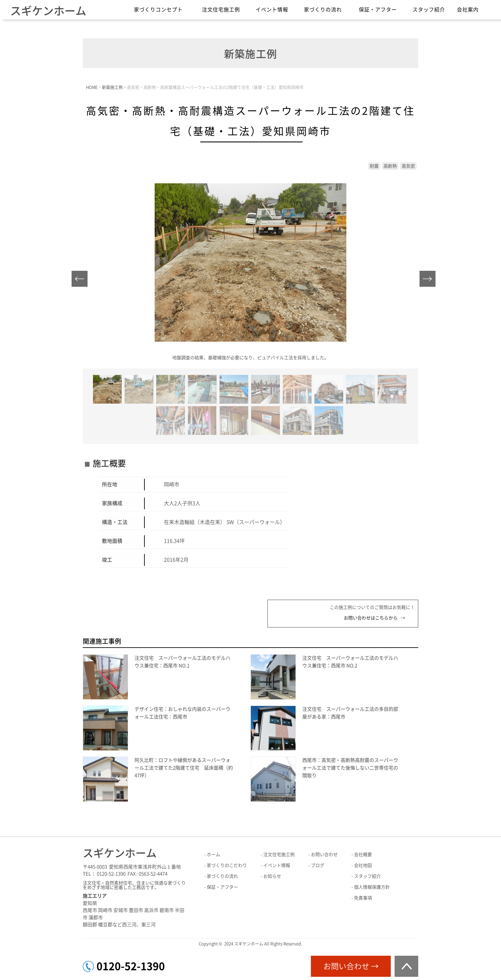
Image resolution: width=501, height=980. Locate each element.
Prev (81, 281)
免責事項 (363, 898)
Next (429, 281)
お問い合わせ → (351, 966)
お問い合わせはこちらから (371, 618)
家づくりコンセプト (158, 10)
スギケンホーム (48, 11)
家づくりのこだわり (227, 865)
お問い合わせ (324, 855)
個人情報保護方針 (372, 887)
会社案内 (468, 10)
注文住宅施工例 (221, 10)
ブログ (318, 865)
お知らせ (272, 876)
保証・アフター (378, 10)
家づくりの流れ (323, 10)
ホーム (213, 855)
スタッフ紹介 (429, 10)
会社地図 (363, 865)
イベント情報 (272, 10)
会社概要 (363, 855)
